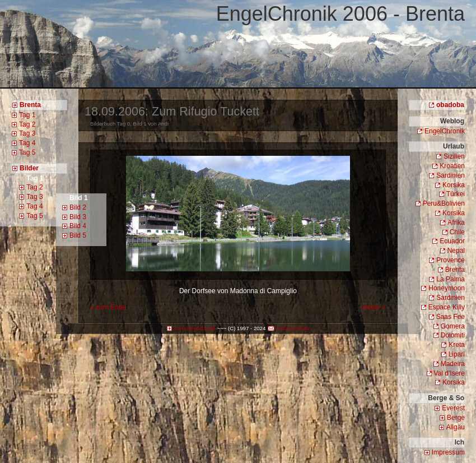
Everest (453, 408)
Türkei (456, 194)
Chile (457, 232)
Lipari (457, 354)
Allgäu (456, 427)
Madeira (453, 364)
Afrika (456, 223)
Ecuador (452, 241)
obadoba (450, 105)
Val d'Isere (449, 373)
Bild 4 (78, 226)
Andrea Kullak (293, 328)
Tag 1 (27, 115)
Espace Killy (447, 307)
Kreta (457, 345)
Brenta (455, 270)
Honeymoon (447, 288)
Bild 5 (78, 235)
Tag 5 (27, 152)
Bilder (29, 168)
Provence (451, 260)
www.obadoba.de (195, 328)
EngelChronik (445, 131)
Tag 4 (27, 143)
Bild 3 (78, 217)
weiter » (374, 307)
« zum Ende (108, 307)
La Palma (451, 279)
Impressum (448, 452)
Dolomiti (453, 335)
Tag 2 (27, 124)
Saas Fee (451, 317)
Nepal (456, 251)
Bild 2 (78, 207)
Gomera (453, 326)
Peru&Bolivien (444, 203)
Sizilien (454, 156)
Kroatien (452, 166)
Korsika (454, 185)
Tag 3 (27, 133)
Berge (456, 418)
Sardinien (451, 175)
